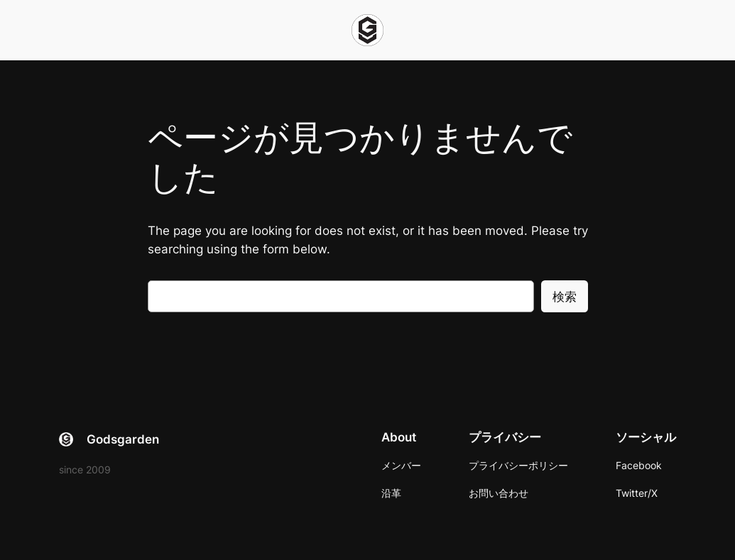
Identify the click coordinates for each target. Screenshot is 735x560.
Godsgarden (123, 439)
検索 (565, 297)
